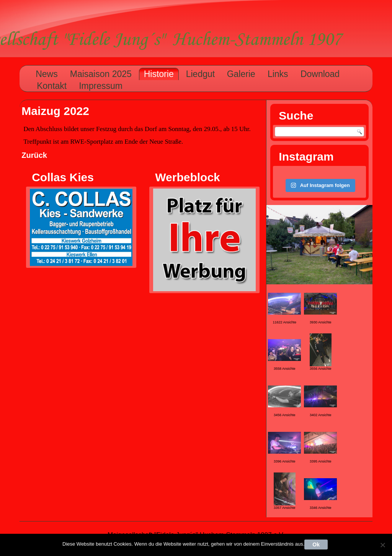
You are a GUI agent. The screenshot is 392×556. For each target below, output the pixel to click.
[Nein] (382, 545)
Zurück (34, 155)
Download (320, 74)
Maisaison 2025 (101, 74)
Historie (159, 74)
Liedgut (200, 74)
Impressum (101, 86)
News (47, 74)
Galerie (241, 74)
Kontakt (52, 86)
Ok (316, 545)
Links (278, 74)
